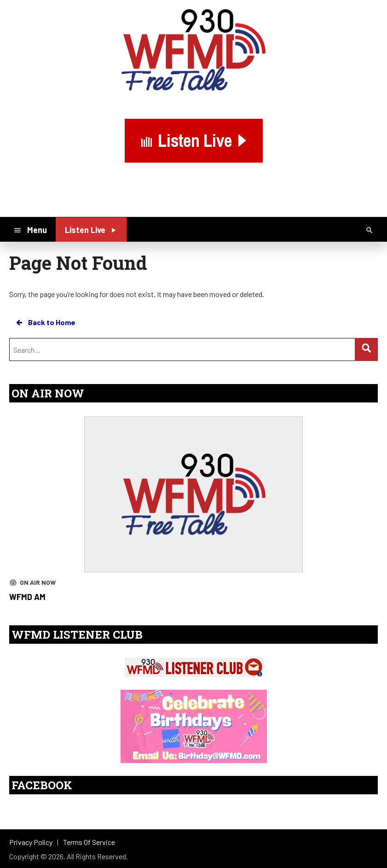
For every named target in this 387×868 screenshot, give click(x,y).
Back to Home (45, 322)
